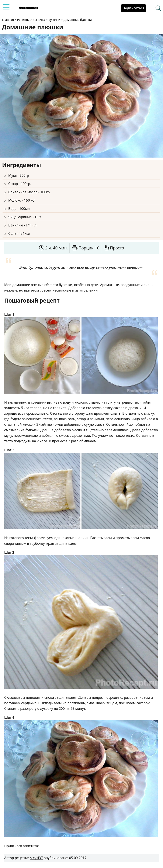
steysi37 (36, 858)
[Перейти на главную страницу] (29, 8)
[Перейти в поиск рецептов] (158, 8)
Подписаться (133, 8)
